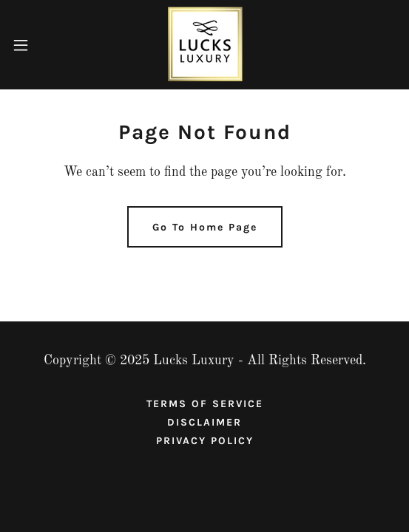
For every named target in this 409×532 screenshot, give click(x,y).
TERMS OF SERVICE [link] (205, 404)
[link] (204, 45)
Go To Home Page (205, 227)
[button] (36, 45)
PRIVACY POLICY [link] (205, 441)
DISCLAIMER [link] (204, 422)
